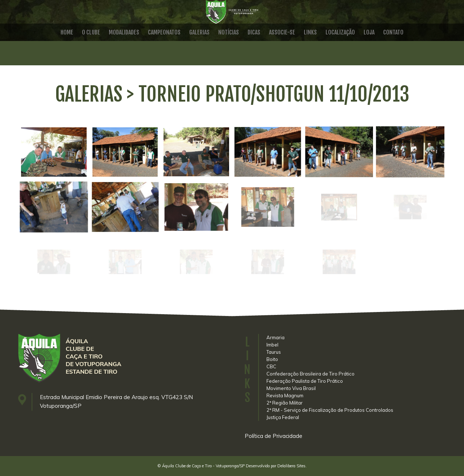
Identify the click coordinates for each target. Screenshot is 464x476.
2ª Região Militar (285, 403)
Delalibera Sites (291, 466)
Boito (272, 359)
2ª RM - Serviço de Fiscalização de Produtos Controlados (330, 410)
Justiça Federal (283, 417)
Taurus (274, 352)
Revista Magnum (285, 395)
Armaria (275, 337)
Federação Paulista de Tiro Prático (305, 381)
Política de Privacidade (274, 436)
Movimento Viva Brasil (291, 388)
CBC (271, 366)
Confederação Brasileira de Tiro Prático (310, 374)
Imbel (272, 345)
